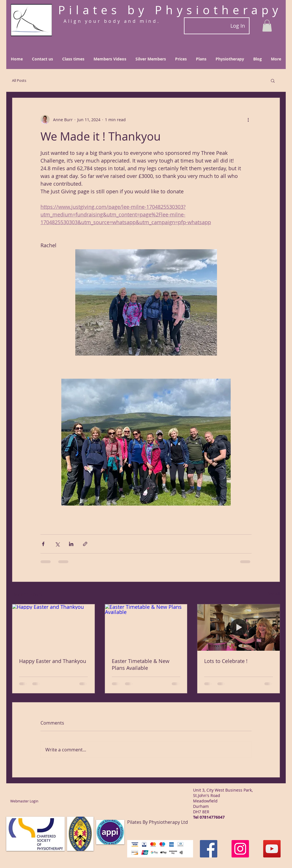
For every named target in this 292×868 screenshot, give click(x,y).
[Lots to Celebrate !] (239, 627)
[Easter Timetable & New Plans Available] (146, 627)
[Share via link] (85, 544)
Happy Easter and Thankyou (53, 661)
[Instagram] (240, 849)
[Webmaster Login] (24, 801)
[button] (267, 26)
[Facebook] (209, 849)
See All (274, 594)
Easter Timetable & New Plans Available (141, 664)
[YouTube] (272, 849)
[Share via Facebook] (43, 544)
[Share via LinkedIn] (71, 544)
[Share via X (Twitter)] (57, 544)
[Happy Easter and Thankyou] (53, 627)
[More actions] (248, 119)
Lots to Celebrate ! (226, 661)
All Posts (19, 80)
